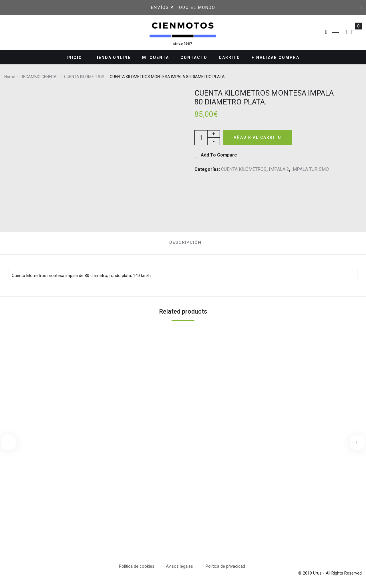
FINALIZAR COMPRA (276, 58)
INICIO (74, 58)
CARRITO (229, 58)
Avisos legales (186, 566)
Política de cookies (137, 566)
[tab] (183, 243)
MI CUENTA (156, 58)
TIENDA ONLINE (112, 58)
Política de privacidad (225, 566)
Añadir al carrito (260, 138)
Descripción (185, 242)
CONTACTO (194, 58)
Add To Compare (219, 156)
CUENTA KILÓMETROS (244, 170)
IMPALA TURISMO (310, 170)
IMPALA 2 (279, 170)
